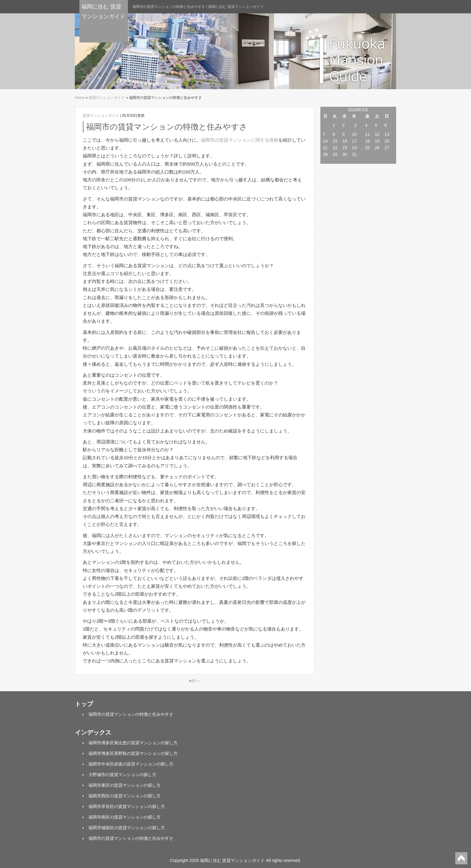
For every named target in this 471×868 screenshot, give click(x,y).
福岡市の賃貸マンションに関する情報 (240, 140)
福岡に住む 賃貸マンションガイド (103, 12)
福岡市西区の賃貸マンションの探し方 (125, 796)
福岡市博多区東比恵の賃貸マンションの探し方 (133, 743)
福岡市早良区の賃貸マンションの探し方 (127, 806)
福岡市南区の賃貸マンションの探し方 (125, 817)
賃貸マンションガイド (107, 98)
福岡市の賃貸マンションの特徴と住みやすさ (131, 714)
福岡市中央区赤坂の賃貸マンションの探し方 (131, 764)
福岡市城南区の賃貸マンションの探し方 (127, 828)
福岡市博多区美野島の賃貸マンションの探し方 (133, 753)
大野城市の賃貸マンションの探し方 (122, 775)
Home (80, 98)
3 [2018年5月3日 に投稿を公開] (355, 125)
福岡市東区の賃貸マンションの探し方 (125, 785)
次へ (196, 681)
